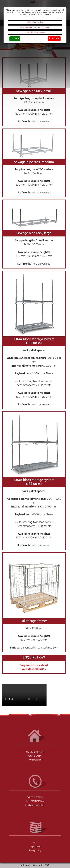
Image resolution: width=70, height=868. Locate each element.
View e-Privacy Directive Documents (35, 27)
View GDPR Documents (35, 32)
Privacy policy (35, 851)
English (35, 2)
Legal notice (35, 847)
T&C (35, 843)
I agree (15, 39)
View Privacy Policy (35, 22)
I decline (54, 39)
